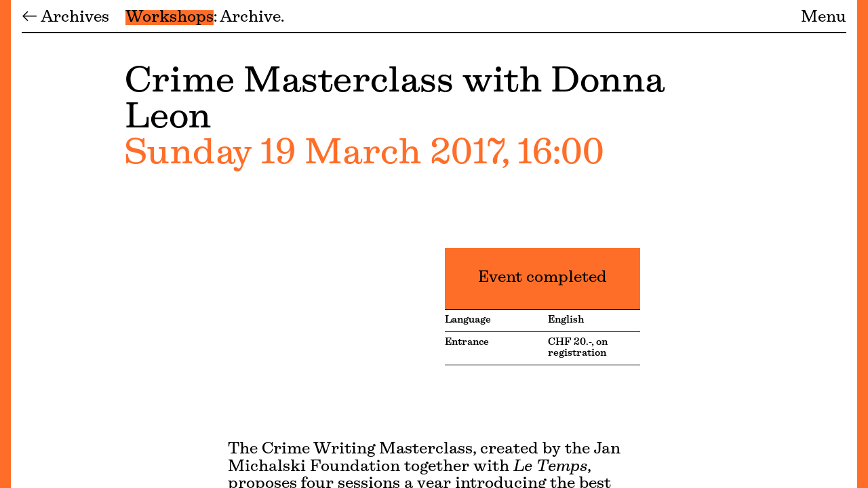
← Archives (65, 18)
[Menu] (5, 244)
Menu (824, 18)
